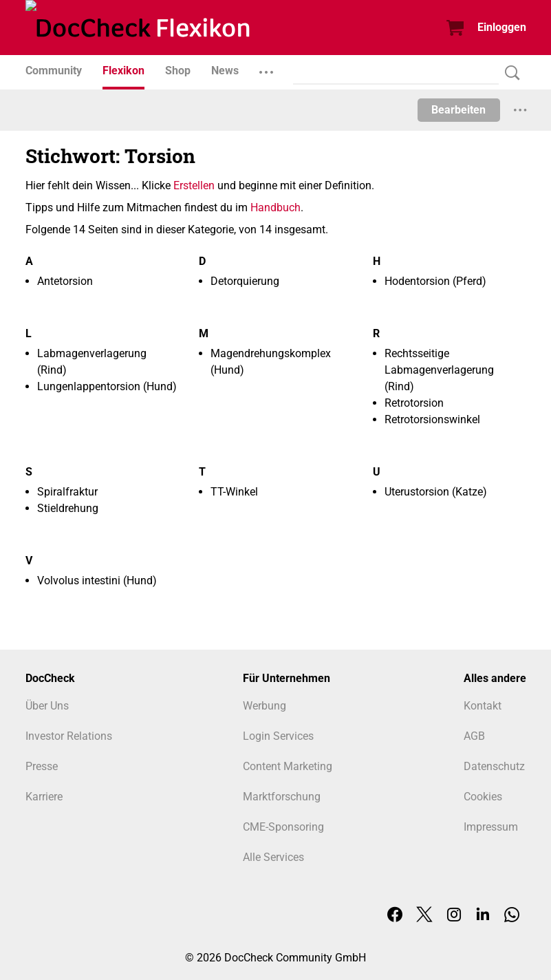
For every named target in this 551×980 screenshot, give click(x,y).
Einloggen (502, 27)
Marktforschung (282, 797)
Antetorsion (65, 281)
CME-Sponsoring (283, 827)
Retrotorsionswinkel (432, 419)
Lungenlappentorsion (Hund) (107, 386)
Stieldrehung (68, 508)
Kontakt (483, 706)
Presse (42, 766)
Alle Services (273, 857)
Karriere (44, 797)
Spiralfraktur (67, 492)
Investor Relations (69, 736)
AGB (474, 736)
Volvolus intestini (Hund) (97, 580)
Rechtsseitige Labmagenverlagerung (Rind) (439, 370)
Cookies (483, 797)
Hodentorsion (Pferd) (435, 281)
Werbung (264, 706)
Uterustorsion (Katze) (436, 492)
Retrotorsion (414, 403)
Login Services (278, 736)
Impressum (491, 827)
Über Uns (47, 706)
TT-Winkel (234, 492)
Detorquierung (245, 281)
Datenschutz (494, 766)
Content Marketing (288, 766)
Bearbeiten (458, 110)
